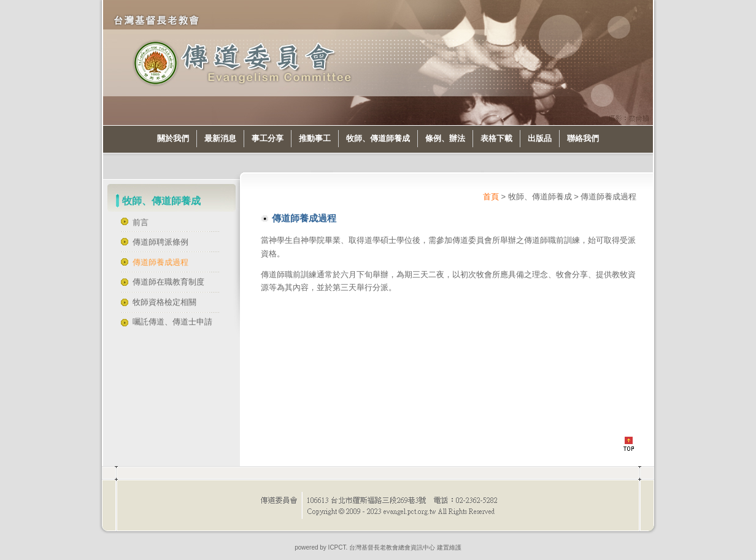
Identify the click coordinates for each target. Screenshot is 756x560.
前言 (141, 222)
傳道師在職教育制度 (168, 282)
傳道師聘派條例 (160, 242)
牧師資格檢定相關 (164, 302)
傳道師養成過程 (160, 262)
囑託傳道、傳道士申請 (172, 322)
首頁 (491, 197)
